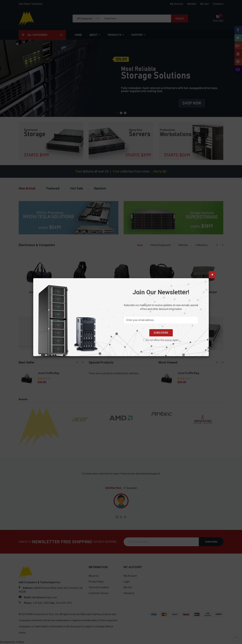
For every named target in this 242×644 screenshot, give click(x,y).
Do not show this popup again (162, 340)
